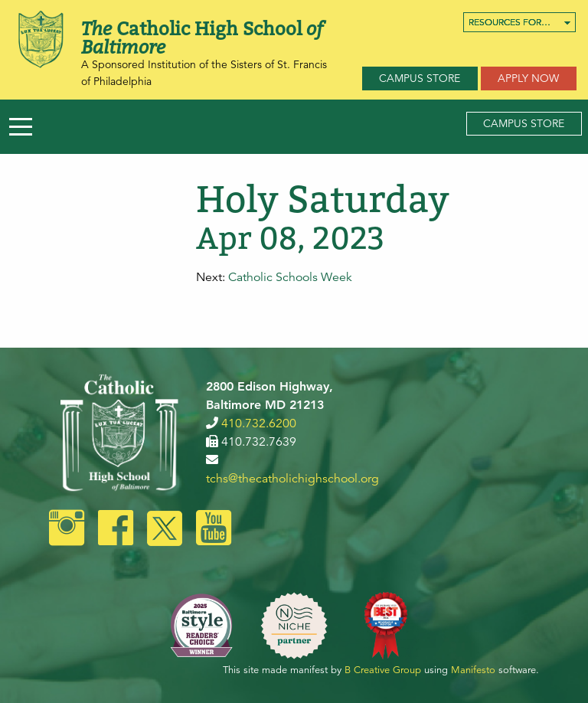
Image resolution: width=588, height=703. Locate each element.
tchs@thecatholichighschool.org (292, 479)
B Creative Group (383, 670)
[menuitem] (519, 22)
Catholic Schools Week (290, 277)
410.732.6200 (259, 423)
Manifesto (473, 670)
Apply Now (528, 78)
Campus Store (420, 78)
